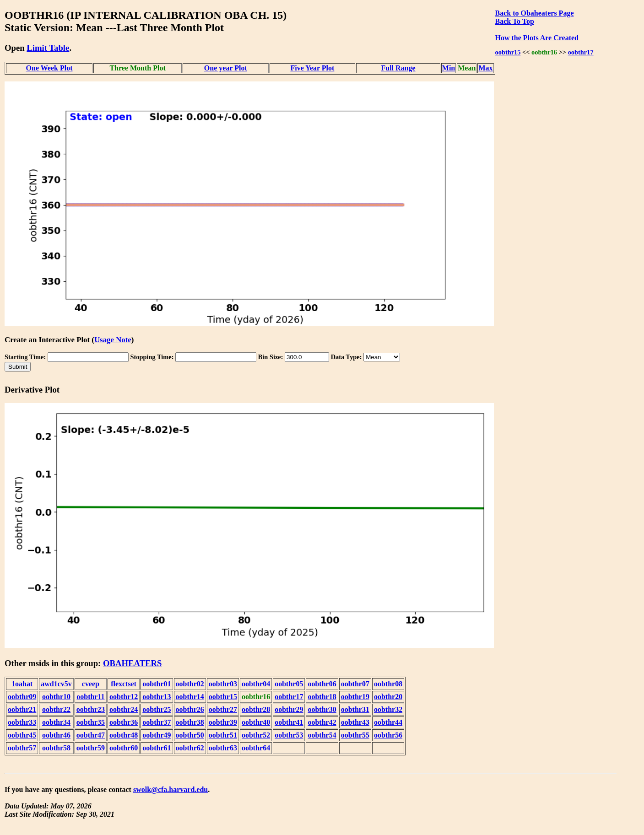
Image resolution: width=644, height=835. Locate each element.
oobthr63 (223, 748)
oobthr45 (22, 735)
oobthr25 (157, 709)
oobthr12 (124, 697)
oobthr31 (355, 709)
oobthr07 (355, 684)
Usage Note (113, 340)
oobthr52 (256, 735)
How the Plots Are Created (537, 38)
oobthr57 (22, 748)
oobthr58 (56, 748)
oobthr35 (91, 722)
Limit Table (48, 48)
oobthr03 (223, 684)
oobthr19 (355, 697)
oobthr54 (322, 735)
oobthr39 (223, 722)
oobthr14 (190, 697)
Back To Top (515, 21)
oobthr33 (22, 722)
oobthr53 (289, 735)
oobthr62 (190, 748)
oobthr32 (388, 709)
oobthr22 (56, 709)
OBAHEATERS (133, 663)
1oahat (22, 684)
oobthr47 (91, 735)
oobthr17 (581, 52)
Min (449, 68)
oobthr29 (289, 709)
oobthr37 (157, 722)
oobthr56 (388, 735)
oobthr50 (190, 735)
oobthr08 (388, 684)
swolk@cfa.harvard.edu (170, 789)
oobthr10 (56, 697)
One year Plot (226, 68)
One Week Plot (49, 68)
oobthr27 (223, 709)
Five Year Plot (312, 68)
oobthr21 (22, 709)
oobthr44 (388, 722)
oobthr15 (508, 52)
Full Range (398, 68)
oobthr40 (256, 722)
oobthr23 (91, 709)
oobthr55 (355, 735)
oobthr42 (322, 722)
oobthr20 (388, 697)
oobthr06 (322, 684)
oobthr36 (124, 722)
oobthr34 (56, 722)
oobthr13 (157, 697)
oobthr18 (322, 697)
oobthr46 (56, 735)
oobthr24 (124, 709)
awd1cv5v (56, 684)
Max (485, 68)
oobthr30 (322, 709)
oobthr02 (190, 684)
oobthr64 (256, 748)
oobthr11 (90, 697)
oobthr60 (124, 748)
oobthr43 (355, 722)
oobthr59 (91, 748)
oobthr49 (157, 735)
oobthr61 (157, 748)
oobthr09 (22, 697)
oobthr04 (256, 684)
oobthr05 (289, 684)
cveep (91, 684)
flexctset (124, 684)
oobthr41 (289, 722)
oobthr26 (190, 709)
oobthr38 (190, 722)
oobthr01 (157, 684)
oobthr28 (256, 709)
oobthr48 (124, 735)
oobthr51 (223, 735)
